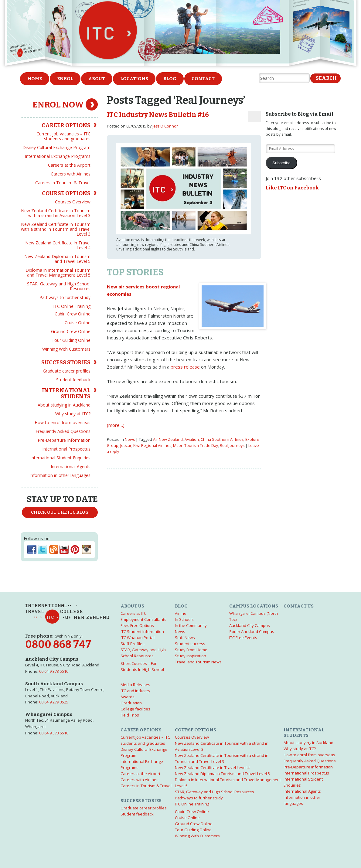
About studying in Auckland (64, 405)
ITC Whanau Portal (138, 638)
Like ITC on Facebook (292, 188)
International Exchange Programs (58, 156)
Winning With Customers (66, 349)
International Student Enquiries (60, 458)
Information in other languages (60, 475)
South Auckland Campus (252, 631)
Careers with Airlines (71, 174)
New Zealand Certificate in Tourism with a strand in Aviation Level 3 (56, 213)
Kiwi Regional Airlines (152, 446)
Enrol (65, 79)
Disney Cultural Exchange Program (56, 147)
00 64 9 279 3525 (54, 702)
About (97, 79)
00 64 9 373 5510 (54, 671)
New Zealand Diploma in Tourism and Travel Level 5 (57, 259)
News (130, 439)
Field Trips (130, 715)
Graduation (131, 703)
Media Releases (135, 685)
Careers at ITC (133, 613)
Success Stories (66, 363)
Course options (66, 193)
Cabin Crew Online (73, 314)
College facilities (135, 709)
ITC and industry (135, 691)
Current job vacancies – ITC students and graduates (63, 136)
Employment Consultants (143, 619)
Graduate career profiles (67, 371)
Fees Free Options (137, 625)
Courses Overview (73, 202)
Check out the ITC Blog (60, 512)
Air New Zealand (168, 439)
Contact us (299, 606)
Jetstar (126, 446)
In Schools (184, 619)
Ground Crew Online (71, 331)
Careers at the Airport (69, 165)
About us (132, 606)
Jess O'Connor (165, 126)
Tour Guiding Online (71, 340)
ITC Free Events (243, 638)
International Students (66, 393)
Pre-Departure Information (64, 440)
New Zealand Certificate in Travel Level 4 (58, 245)
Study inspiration (191, 656)
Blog (170, 79)
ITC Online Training (72, 306)
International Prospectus (66, 449)
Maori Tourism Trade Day (196, 446)
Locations (134, 79)
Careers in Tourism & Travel (63, 183)
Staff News (185, 638)
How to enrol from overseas (63, 422)
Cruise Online (78, 323)
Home (35, 79)
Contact (203, 79)
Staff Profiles (133, 644)
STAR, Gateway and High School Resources (59, 286)
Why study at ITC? (73, 414)
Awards (128, 697)
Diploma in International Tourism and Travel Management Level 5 (58, 272)
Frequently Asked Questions (63, 431)
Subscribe (281, 163)
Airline (181, 613)
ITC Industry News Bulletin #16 (158, 115)
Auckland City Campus (250, 625)
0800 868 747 (58, 644)
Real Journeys (232, 446)
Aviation (192, 439)
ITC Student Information (142, 631)
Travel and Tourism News (198, 662)
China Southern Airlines (222, 439)
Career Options (66, 125)
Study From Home (191, 650)
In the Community (191, 625)
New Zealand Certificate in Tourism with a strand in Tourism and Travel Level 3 (56, 229)
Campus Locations (254, 606)
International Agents (71, 466)
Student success (190, 644)
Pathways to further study (65, 297)
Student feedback (73, 380)
